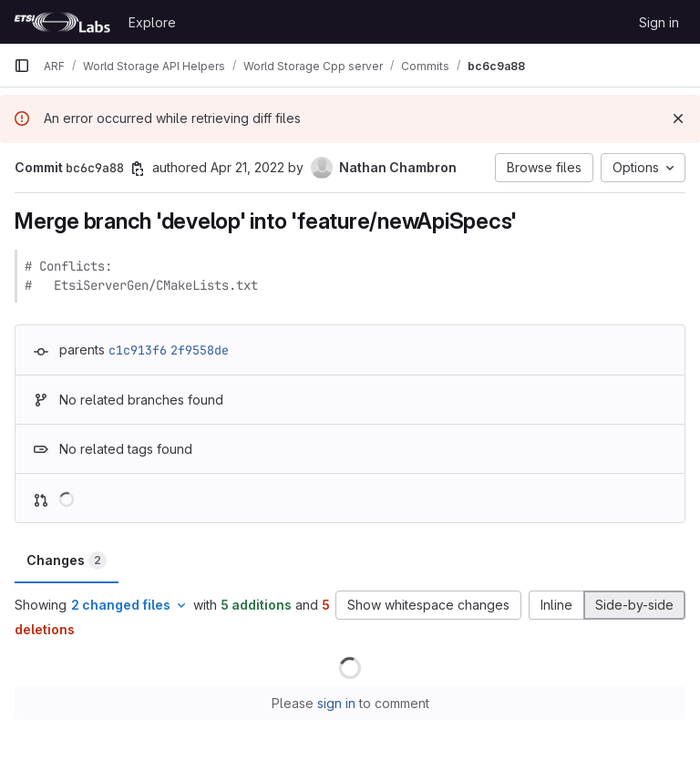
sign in (336, 703)
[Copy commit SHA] (138, 169)
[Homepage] (62, 22)
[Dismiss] (678, 118)
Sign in (659, 22)
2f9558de (200, 350)
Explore (152, 22)
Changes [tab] (67, 560)
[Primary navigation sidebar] (22, 66)
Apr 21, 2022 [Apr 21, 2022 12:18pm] (247, 167)
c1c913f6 (138, 350)
